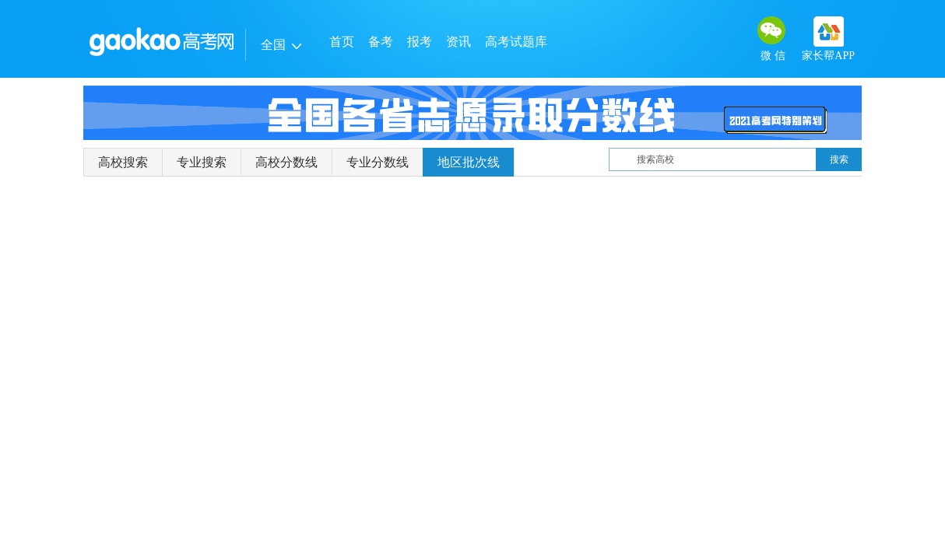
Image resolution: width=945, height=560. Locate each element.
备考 (381, 42)
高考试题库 (516, 42)
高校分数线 (286, 162)
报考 (420, 42)
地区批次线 (469, 162)
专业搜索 (202, 162)
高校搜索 (123, 162)
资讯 (458, 42)
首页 (342, 42)
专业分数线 (378, 162)
